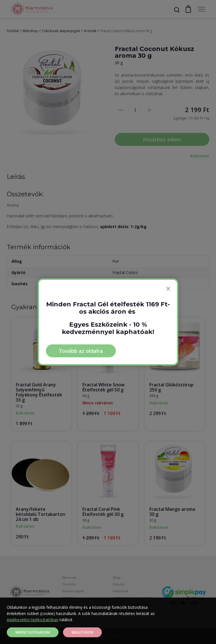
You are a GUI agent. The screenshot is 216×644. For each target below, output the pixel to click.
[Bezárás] (168, 289)
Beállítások (82, 632)
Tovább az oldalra (81, 351)
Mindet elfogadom (33, 632)
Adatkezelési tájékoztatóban (33, 620)
